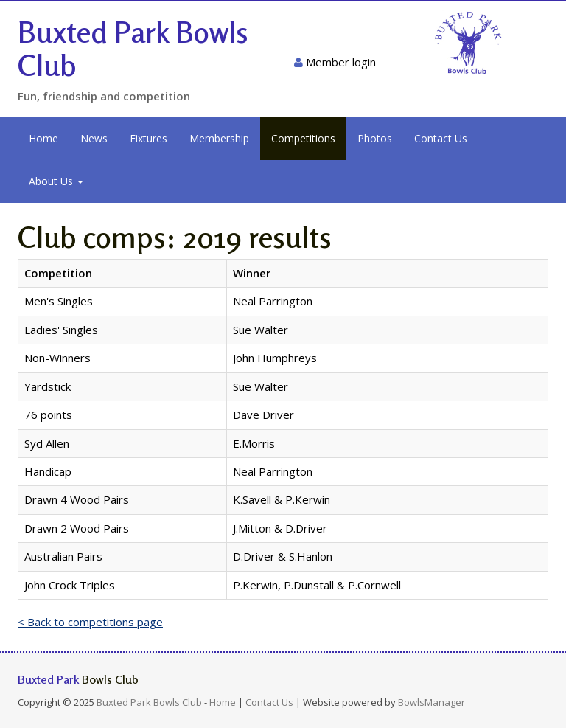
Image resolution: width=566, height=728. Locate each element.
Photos (375, 138)
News (94, 138)
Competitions (303, 138)
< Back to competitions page (90, 622)
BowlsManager (432, 702)
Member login (335, 62)
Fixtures (149, 138)
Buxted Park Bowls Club (133, 48)
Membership (219, 138)
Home (43, 138)
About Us (56, 181)
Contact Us (441, 138)
